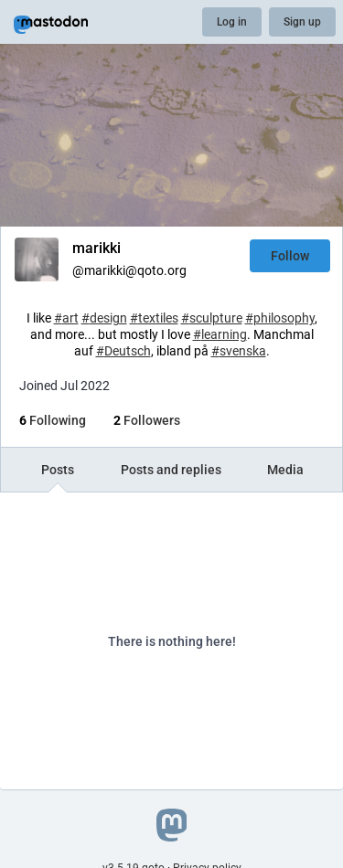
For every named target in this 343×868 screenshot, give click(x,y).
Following (53, 420)
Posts (58, 470)
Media (285, 470)
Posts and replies (171, 470)
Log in (232, 22)
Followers (147, 420)
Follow (290, 256)
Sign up (302, 22)
